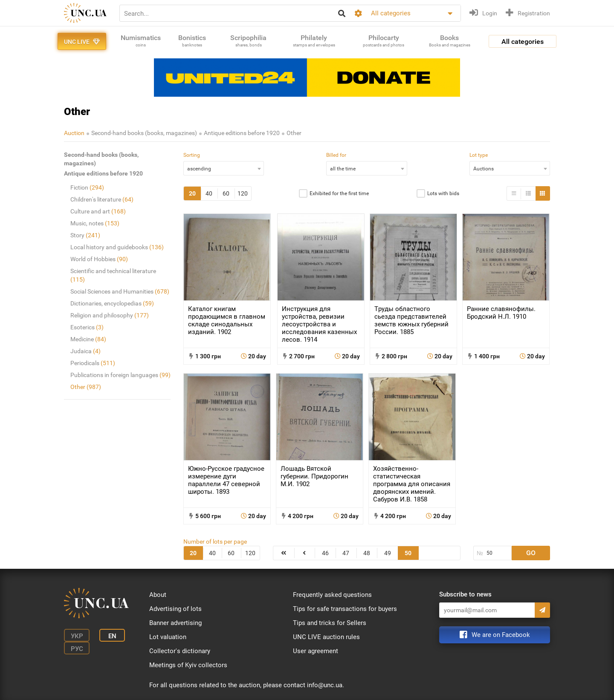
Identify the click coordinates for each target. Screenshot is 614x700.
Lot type (479, 155)
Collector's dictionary (180, 651)
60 (226, 193)
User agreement (316, 651)
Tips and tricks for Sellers (330, 623)
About (158, 595)
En (112, 636)
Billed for (336, 155)
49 (388, 553)
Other (294, 133)
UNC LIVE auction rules (326, 637)
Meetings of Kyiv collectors (188, 665)
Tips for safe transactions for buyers (345, 609)
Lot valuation (168, 637)
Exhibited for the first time (339, 193)
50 (408, 553)
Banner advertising (175, 623)
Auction (74, 133)
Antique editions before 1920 (242, 133)
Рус (77, 649)
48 (367, 553)
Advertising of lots (175, 609)
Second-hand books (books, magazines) (144, 133)
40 (209, 193)
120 (243, 193)
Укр (77, 636)
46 (325, 553)
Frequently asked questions (332, 595)
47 (346, 553)
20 (192, 193)
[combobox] (224, 168)
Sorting (192, 155)
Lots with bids (443, 193)
